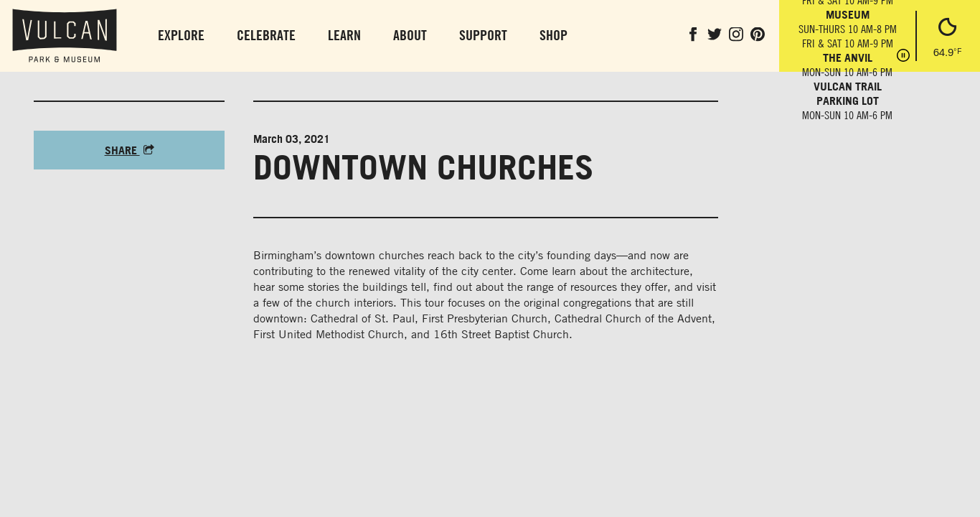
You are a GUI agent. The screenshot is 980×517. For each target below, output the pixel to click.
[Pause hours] (903, 57)
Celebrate (266, 35)
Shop (553, 35)
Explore (181, 35)
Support (483, 35)
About (410, 35)
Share (129, 150)
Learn (344, 35)
